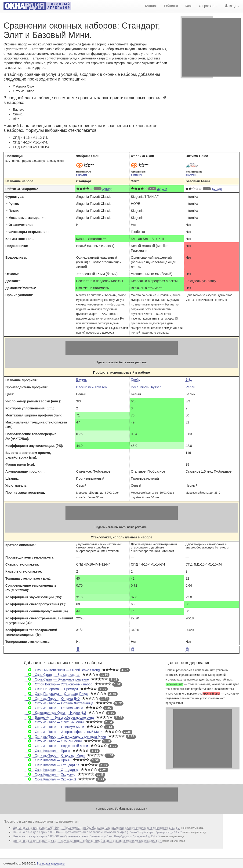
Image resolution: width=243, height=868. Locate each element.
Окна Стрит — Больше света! (52, 675)
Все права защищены (51, 864)
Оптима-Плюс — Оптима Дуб (52, 699)
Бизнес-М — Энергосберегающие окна (59, 717)
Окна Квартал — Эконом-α (50, 774)
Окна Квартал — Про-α (47, 751)
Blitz (189, 379)
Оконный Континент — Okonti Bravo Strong (62, 670)
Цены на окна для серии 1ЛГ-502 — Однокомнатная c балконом (87, 836)
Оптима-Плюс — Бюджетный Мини (56, 746)
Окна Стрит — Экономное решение (57, 679)
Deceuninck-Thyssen (92, 387)
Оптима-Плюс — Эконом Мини (53, 741)
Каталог (151, 6)
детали (107, 189)
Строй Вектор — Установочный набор (58, 684)
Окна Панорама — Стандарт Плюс (56, 694)
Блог (188, 6)
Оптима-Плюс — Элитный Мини (54, 722)
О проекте (208, 6)
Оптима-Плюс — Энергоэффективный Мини (63, 732)
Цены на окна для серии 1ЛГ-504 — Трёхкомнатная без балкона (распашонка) (96, 828)
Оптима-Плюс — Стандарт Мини (55, 755)
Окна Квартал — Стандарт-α (51, 770)
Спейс (136, 379)
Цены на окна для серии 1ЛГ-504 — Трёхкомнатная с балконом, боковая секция (98, 832)
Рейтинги (171, 6)
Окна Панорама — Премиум (51, 689)
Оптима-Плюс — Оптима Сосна (54, 708)
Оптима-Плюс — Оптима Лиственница (59, 703)
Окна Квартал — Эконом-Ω (50, 779)
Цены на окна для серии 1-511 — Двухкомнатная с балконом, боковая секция (87, 841)
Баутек (81, 379)
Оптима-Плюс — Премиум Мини (54, 727)
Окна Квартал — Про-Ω (47, 760)
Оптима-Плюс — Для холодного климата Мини (65, 736)
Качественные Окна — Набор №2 (55, 713)
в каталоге (82, 175)
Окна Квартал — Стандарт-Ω (52, 765)
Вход (232, 6)
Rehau (190, 387)
